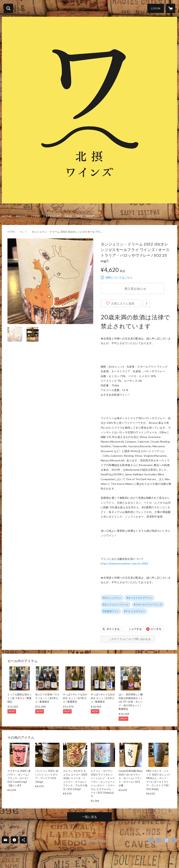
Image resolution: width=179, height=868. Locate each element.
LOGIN (156, 8)
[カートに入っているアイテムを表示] (171, 8)
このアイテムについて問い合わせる (130, 639)
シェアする (135, 629)
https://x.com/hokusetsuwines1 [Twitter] (159, 840)
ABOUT (22, 216)
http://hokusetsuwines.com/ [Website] (174, 840)
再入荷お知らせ (136, 289)
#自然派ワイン (111, 611)
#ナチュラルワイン (135, 611)
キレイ (24, 232)
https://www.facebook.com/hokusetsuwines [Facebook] (151, 840)
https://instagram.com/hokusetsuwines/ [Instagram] (167, 840)
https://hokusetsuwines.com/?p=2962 (124, 563)
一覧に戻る (89, 817)
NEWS (91, 216)
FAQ (79, 216)
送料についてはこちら (119, 277)
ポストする (113, 629)
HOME (7, 216)
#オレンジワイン (112, 598)
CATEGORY (52, 216)
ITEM (36, 216)
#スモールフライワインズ (148, 604)
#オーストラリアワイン (139, 598)
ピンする (156, 629)
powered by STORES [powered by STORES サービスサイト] (90, 841)
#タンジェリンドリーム (116, 604)
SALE (68, 216)
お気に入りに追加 (123, 303)
